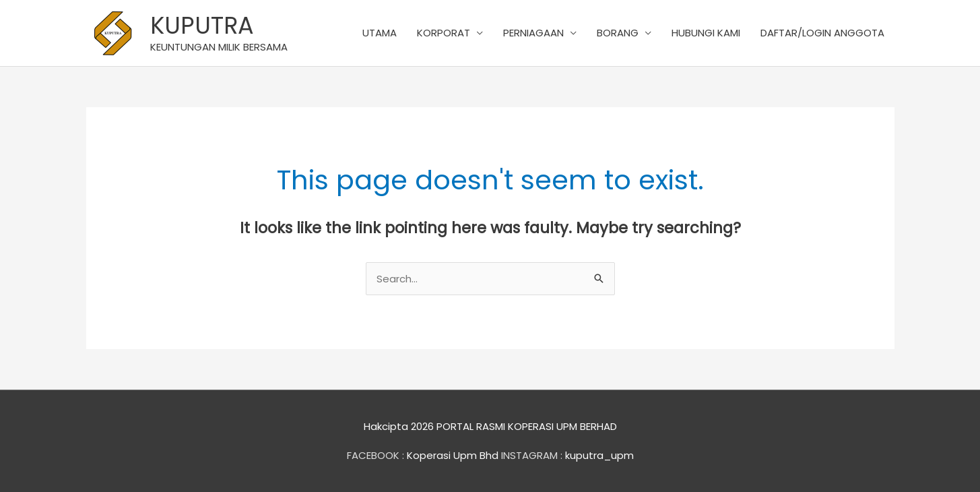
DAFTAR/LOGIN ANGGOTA (822, 33)
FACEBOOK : (375, 455)
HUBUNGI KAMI (706, 33)
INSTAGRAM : (532, 455)
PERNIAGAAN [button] (533, 33)
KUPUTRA (202, 25)
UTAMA (380, 33)
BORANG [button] (618, 33)
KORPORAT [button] (444, 33)
